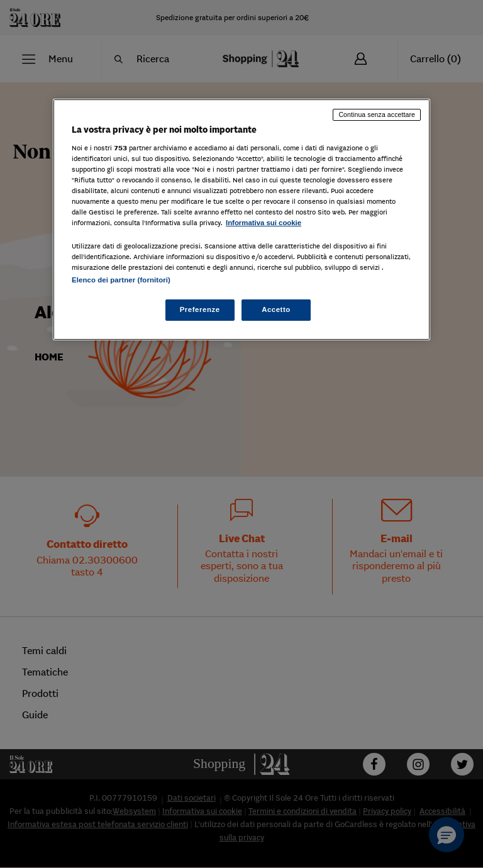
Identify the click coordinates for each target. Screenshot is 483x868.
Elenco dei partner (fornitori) (121, 280)
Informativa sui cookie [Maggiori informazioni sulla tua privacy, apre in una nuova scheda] (264, 223)
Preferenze (200, 309)
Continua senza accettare (377, 114)
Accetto (276, 309)
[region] (241, 220)
